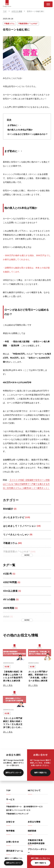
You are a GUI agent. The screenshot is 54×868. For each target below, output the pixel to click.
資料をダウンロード (14, 773)
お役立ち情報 (34, 822)
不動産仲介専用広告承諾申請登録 (36, 842)
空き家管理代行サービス (33, 806)
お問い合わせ (13, 842)
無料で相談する (41, 773)
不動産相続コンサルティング (17, 814)
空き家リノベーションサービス (18, 810)
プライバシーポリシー (37, 851)
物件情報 (10, 831)
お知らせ (10, 822)
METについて (34, 790)
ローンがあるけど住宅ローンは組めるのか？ (28, 134)
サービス (10, 799)
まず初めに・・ (14, 126)
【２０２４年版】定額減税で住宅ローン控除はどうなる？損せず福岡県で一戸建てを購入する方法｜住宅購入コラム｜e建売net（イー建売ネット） (26, 484)
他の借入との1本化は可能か (20, 130)
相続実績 (32, 831)
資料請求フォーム (15, 851)
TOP (8, 790)
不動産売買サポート (14, 806)
